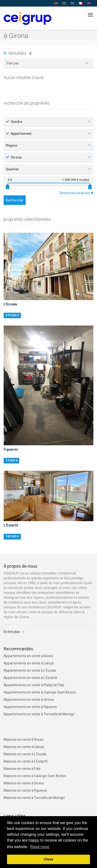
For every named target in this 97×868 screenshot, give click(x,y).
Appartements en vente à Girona (29, 700)
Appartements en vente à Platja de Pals (34, 685)
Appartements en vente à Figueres (30, 707)
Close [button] (48, 859)
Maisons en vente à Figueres (25, 790)
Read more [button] (40, 847)
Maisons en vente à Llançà (24, 747)
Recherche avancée (77, 193)
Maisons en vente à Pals (22, 769)
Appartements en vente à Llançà (29, 663)
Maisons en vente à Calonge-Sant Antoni (35, 776)
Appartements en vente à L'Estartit (30, 678)
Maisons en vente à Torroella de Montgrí (34, 798)
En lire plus (12, 632)
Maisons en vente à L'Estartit (26, 761)
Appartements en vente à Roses (28, 656)
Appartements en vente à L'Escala (30, 670)
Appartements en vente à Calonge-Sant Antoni (40, 692)
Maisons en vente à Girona (24, 783)
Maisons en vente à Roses (24, 740)
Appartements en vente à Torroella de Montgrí (39, 714)
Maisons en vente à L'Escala (25, 754)
